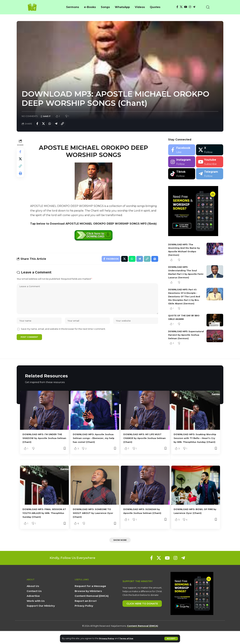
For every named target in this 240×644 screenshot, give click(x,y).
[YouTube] (186, 7)
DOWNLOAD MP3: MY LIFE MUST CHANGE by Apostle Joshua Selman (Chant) (142, 443)
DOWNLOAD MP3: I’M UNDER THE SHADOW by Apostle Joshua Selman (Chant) (43, 443)
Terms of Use (129, 638)
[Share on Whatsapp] (52, 124)
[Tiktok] (182, 175)
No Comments (30, 116)
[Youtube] (210, 163)
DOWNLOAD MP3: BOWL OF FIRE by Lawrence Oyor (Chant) (194, 521)
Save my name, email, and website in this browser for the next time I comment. (63, 336)
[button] (171, 638)
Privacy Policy (108, 638)
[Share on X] (45, 124)
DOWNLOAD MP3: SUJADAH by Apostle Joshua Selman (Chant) (143, 521)
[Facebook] (177, 7)
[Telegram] (194, 7)
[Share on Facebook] (37, 124)
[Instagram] (190, 7)
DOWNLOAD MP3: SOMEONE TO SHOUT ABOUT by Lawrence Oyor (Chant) (93, 521)
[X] (181, 7)
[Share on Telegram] (59, 124)
